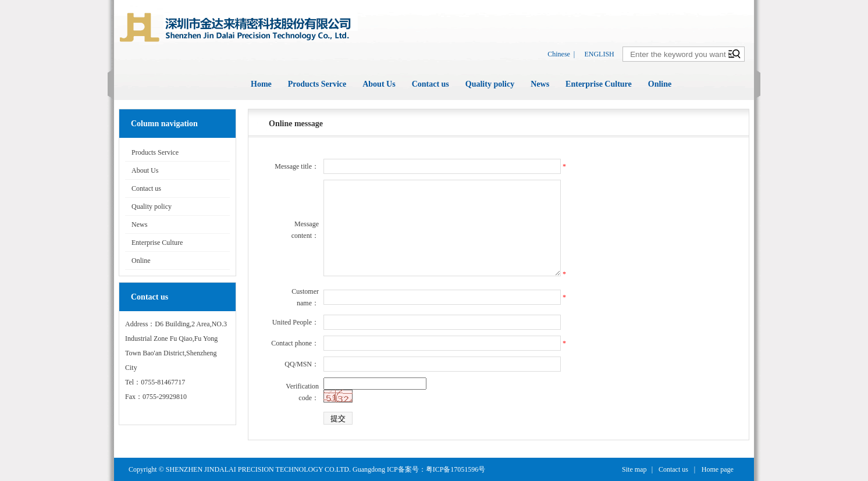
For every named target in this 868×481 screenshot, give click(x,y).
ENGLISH (599, 54)
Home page (718, 469)
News (540, 84)
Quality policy (490, 84)
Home (261, 84)
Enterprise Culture (599, 84)
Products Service (317, 84)
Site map (634, 469)
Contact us (431, 84)
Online (660, 84)
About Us (379, 84)
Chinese (559, 54)
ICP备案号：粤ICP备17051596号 (436, 469)
